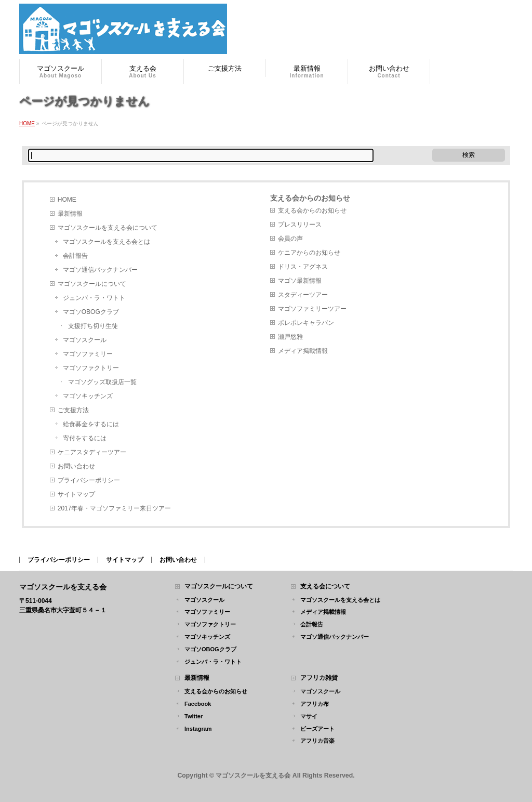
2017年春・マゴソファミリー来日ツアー (115, 508)
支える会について (325, 587)
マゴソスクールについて (92, 284)
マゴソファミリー (88, 354)
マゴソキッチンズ (88, 396)
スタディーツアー (303, 295)
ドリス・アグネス (303, 267)
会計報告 (75, 256)
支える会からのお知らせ (310, 198)
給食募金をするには (91, 424)
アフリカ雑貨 (319, 678)
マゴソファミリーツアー (312, 309)
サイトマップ (76, 494)
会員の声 (290, 239)
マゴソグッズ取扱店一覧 (102, 382)
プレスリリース (300, 225)
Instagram (198, 729)
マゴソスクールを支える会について (108, 228)
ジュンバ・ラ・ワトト (94, 298)
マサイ (309, 716)
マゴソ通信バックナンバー (100, 270)
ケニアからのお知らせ (309, 253)
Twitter (194, 716)
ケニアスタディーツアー (92, 452)
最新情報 (70, 214)
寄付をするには (85, 438)
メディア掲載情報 (303, 351)
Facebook (198, 704)
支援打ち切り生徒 (93, 326)
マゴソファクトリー (91, 368)
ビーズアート (317, 729)
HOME (67, 200)
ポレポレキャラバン (306, 323)
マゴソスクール (85, 340)
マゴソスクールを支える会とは (107, 242)
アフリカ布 (315, 704)
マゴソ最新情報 (300, 281)
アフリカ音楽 (317, 741)
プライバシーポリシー (89, 480)
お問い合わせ (76, 466)
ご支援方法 (73, 410)
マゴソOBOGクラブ (91, 312)
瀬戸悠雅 (290, 337)
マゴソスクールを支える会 (253, 775)
